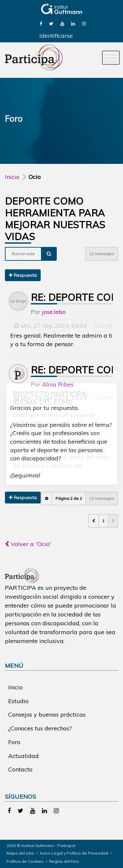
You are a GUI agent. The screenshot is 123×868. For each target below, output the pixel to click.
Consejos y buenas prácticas (47, 714)
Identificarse (56, 36)
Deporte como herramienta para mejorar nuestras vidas (55, 219)
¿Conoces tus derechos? (40, 728)
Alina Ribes (58, 384)
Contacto (20, 769)
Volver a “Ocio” (28, 544)
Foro (14, 742)
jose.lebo (54, 312)
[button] (94, 521)
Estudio (18, 701)
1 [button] (103, 521)
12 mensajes (102, 254)
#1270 (104, 398)
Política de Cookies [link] (25, 861)
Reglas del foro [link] (64, 861)
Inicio (12, 177)
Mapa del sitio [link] (20, 853)
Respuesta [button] (23, 275)
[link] (41, 23)
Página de (69, 498)
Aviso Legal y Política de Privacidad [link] (74, 853)
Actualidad (23, 756)
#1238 (104, 326)
